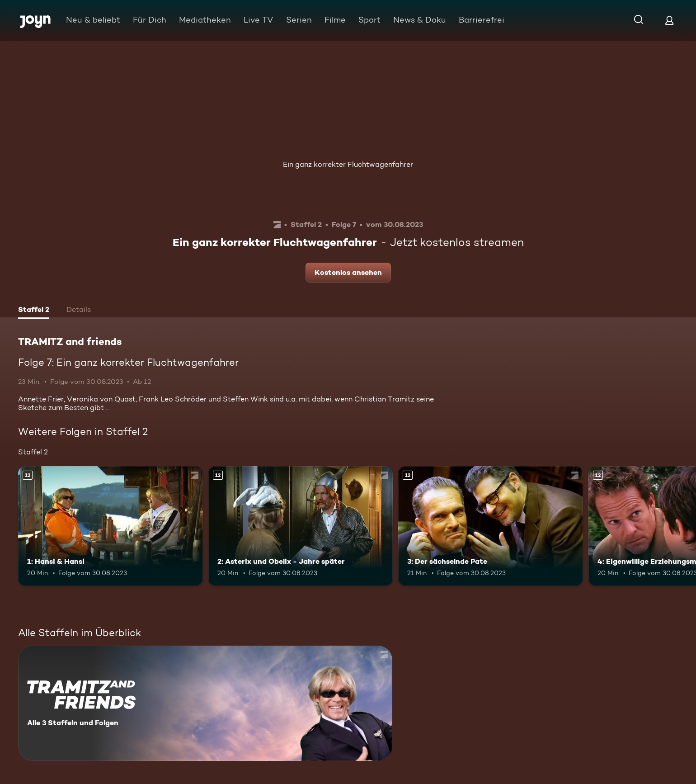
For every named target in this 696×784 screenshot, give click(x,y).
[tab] (34, 311)
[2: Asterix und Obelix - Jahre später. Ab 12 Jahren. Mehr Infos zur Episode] (301, 526)
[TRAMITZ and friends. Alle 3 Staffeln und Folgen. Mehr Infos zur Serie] (205, 703)
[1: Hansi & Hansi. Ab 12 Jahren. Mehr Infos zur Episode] (111, 526)
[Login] (669, 20)
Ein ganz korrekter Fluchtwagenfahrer (348, 164)
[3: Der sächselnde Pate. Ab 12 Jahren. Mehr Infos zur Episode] (491, 526)
